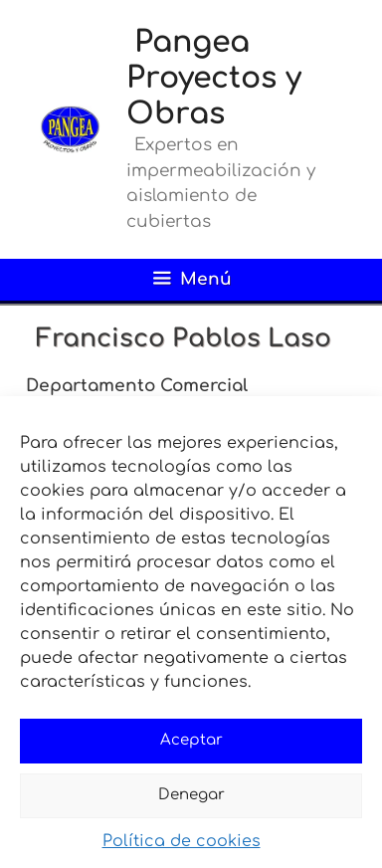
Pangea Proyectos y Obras (214, 78)
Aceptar (191, 740)
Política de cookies (182, 841)
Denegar (191, 795)
